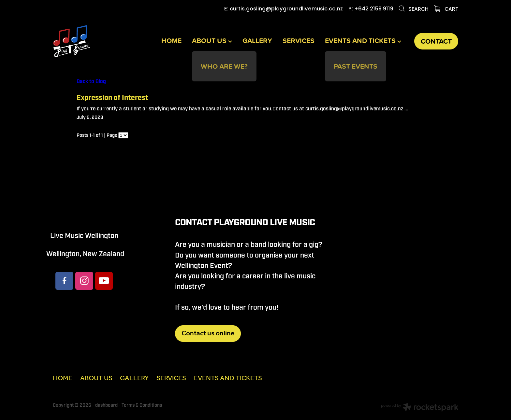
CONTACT (436, 41)
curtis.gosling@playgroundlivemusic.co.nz (286, 9)
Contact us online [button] (208, 334)
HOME (171, 41)
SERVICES (299, 41)
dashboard (106, 405)
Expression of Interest (112, 98)
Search (413, 9)
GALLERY (257, 41)
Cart (446, 9)
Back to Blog (91, 81)
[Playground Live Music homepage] (93, 41)
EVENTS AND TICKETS (363, 41)
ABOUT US (212, 41)
